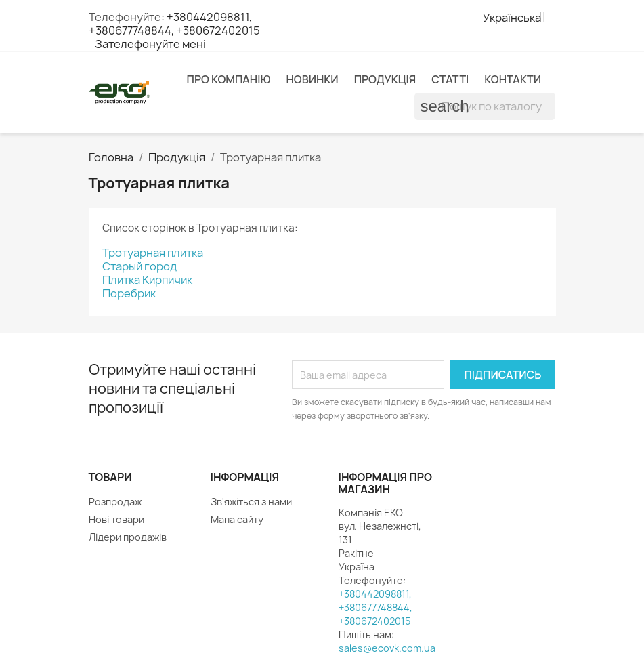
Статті (450, 79)
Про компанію (229, 79)
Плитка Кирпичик (147, 280)
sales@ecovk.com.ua (387, 648)
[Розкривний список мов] (519, 18)
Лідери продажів (128, 537)
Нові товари (116, 519)
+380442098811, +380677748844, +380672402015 (174, 24)
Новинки (312, 79)
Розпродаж (115, 502)
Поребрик (129, 293)
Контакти (513, 79)
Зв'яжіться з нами (251, 502)
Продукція (385, 79)
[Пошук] (485, 106)
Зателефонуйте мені (150, 44)
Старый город (140, 266)
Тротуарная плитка (153, 253)
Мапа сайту (237, 519)
